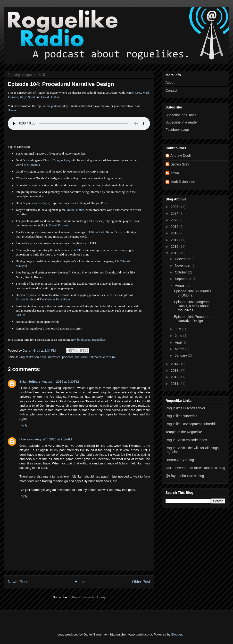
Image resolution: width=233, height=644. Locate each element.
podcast (68, 357)
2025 (175, 207)
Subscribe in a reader (182, 122)
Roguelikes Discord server (185, 408)
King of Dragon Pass (56, 160)
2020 (175, 220)
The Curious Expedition (55, 299)
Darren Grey (133, 93)
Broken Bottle (25, 299)
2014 (175, 364)
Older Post (141, 582)
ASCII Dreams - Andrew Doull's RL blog (195, 468)
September (183, 279)
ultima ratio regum (102, 357)
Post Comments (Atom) (88, 597)
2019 (175, 227)
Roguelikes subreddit (181, 416)
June (179, 336)
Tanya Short (27, 97)
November (183, 265)
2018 (175, 233)
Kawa (175, 173)
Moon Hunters (75, 210)
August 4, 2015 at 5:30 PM (60, 382)
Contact (171, 91)
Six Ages (44, 203)
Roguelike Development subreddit (191, 424)
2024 (175, 213)
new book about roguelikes (88, 340)
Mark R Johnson (183, 182)
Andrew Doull (180, 156)
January (181, 355)
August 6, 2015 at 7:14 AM (54, 439)
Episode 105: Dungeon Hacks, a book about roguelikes (191, 306)
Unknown (27, 439)
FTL (79, 250)
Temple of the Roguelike (184, 432)
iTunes (12, 110)
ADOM (21, 315)
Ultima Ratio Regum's (103, 232)
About (170, 83)
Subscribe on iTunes (181, 115)
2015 (175, 253)
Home (80, 582)
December (183, 259)
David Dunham (51, 97)
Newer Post (18, 582)
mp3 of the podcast (49, 106)
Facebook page (177, 130)
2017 (175, 240)
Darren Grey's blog (180, 460)
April (179, 342)
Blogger (177, 634)
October (181, 272)
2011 (175, 384)
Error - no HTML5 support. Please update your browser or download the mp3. (79, 124)
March (180, 349)
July (178, 329)
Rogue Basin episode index (186, 440)
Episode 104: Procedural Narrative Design (193, 319)
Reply (23, 425)
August (180, 285)
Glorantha (33, 165)
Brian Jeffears (30, 382)
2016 (175, 247)
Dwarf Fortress (59, 225)
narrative (54, 357)
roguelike (81, 357)
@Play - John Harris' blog (185, 476)
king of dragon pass (33, 357)
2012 (175, 377)
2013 (175, 371)
